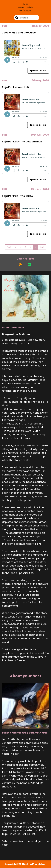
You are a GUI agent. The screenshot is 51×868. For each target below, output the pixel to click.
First (9, 247)
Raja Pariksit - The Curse (17, 196)
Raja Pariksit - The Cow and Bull (22, 142)
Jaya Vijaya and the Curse (19, 33)
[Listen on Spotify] (29, 265)
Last (42, 247)
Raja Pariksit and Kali (15, 87)
